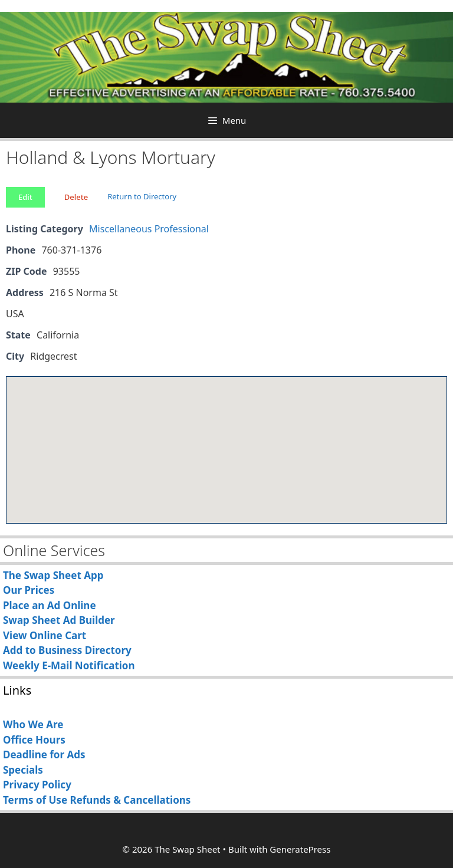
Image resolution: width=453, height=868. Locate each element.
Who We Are (33, 724)
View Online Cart (45, 635)
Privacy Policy (37, 785)
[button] (226, 439)
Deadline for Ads (44, 754)
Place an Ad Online (50, 605)
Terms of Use (35, 800)
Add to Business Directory (67, 650)
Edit (25, 197)
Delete (76, 197)
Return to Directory (142, 196)
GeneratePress (300, 849)
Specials (23, 770)
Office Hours (34, 740)
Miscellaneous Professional (149, 229)
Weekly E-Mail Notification (69, 665)
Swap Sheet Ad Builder (59, 620)
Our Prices (29, 590)
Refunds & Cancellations (130, 800)
